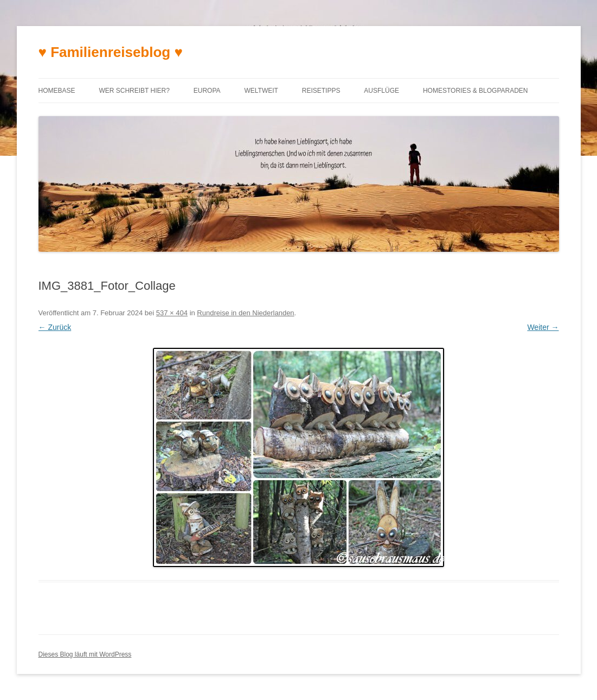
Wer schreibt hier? (134, 91)
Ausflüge (381, 91)
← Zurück (55, 327)
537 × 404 (172, 313)
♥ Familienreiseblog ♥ (111, 52)
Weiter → (543, 327)
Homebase (57, 91)
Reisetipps (321, 91)
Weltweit (261, 91)
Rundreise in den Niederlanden (245, 313)
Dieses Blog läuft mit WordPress (85, 654)
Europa (207, 91)
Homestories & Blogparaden (476, 91)
